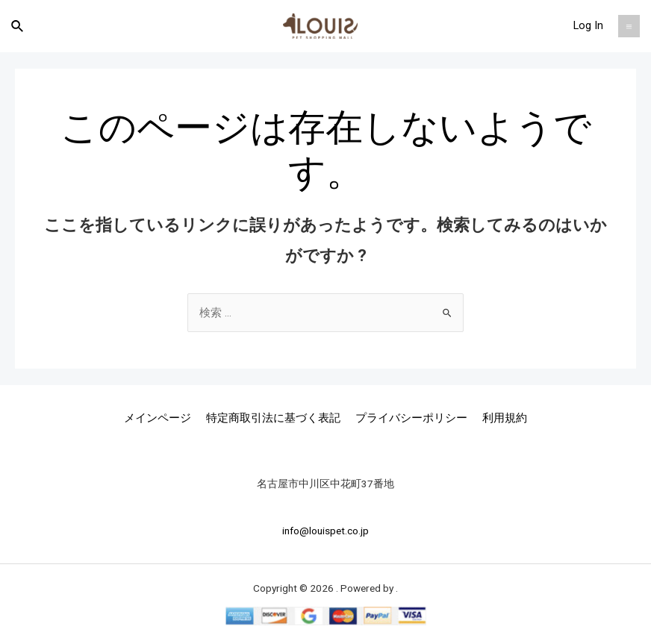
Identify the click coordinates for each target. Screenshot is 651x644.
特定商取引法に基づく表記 (273, 418)
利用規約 (505, 418)
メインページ (158, 418)
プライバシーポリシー (411, 418)
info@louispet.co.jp (325, 531)
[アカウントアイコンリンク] (588, 26)
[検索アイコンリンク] (18, 26)
